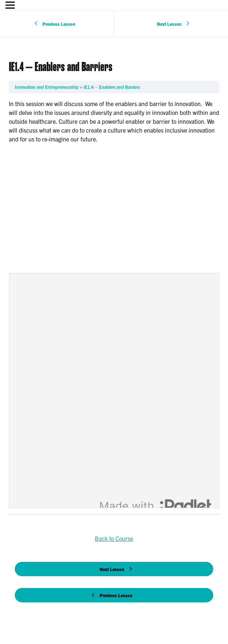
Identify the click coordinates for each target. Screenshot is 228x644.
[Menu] (10, 5)
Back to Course (114, 538)
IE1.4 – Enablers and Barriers (112, 87)
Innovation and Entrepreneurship (47, 87)
